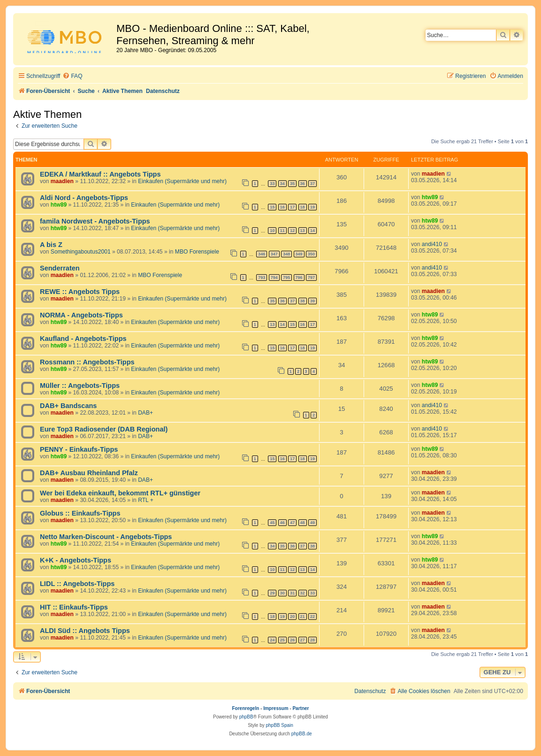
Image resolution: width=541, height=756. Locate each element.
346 (262, 254)
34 (282, 184)
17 (292, 207)
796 (299, 278)
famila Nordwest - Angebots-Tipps (95, 221)
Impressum (276, 708)
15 (272, 207)
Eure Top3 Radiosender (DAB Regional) (104, 429)
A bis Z (51, 245)
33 (272, 184)
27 (303, 640)
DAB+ (145, 413)
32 (303, 593)
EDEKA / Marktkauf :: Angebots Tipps (100, 174)
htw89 (59, 205)
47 (292, 523)
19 (312, 207)
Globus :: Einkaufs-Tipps (80, 513)
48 (303, 523)
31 (292, 593)
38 (303, 301)
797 (311, 278)
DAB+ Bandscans (68, 406)
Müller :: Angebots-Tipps (80, 386)
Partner (301, 708)
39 (312, 301)
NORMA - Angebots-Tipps (81, 315)
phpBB (246, 717)
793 (262, 278)
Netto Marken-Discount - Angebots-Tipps (106, 537)
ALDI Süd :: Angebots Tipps (85, 631)
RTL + (146, 500)
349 (299, 254)
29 (272, 593)
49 (312, 523)
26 (292, 640)
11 (282, 231)
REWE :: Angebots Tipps (80, 292)
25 (282, 640)
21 (303, 617)
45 (272, 523)
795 (286, 278)
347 (274, 254)
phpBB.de (302, 734)
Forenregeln (246, 708)
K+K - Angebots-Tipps (76, 560)
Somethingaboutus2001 (81, 252)
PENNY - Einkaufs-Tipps (79, 449)
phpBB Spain (279, 725)
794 (274, 278)
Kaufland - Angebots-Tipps (83, 339)
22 (312, 617)
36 (303, 184)
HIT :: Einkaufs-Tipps (74, 607)
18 (303, 207)
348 (286, 254)
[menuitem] (72, 76)
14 (312, 231)
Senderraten (60, 268)
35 (292, 184)
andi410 (432, 244)
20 (292, 617)
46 (282, 523)
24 (272, 640)
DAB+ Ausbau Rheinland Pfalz (89, 473)
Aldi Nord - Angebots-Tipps (84, 198)
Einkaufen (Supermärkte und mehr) (182, 181)
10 (272, 231)
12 (292, 231)
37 (312, 184)
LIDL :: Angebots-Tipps (77, 584)
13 (303, 231)
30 (282, 593)
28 (312, 640)
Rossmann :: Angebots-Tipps (87, 362)
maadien (62, 181)
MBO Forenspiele (197, 252)
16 (282, 207)
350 (311, 254)
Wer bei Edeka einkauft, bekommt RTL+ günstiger (120, 493)
